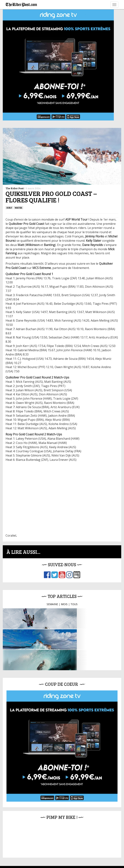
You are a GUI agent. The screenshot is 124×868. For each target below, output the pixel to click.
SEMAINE (52, 604)
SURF (9, 208)
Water (18, 208)
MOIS (64, 604)
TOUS (74, 604)
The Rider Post (15, 188)
